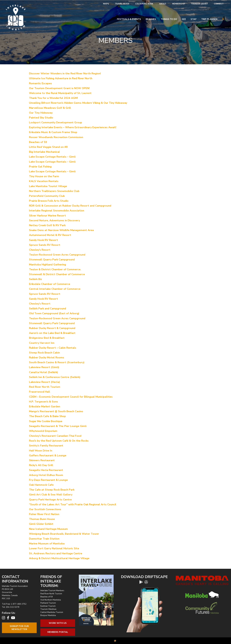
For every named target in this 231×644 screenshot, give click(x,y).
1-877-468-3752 (19, 604)
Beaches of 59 (47, 597)
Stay (194, 19)
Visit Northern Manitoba (51, 600)
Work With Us (58, 623)
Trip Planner (209, 19)
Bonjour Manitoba (48, 615)
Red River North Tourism (51, 594)
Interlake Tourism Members (52, 591)
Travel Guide (122, 4)
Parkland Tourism (48, 603)
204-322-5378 (13, 607)
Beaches (151, 19)
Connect (219, 4)
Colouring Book (144, 4)
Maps (106, 4)
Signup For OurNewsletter (19, 628)
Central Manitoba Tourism (52, 612)
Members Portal (58, 632)
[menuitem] (106, 4)
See (184, 19)
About (163, 4)
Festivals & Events (129, 19)
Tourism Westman (48, 609)
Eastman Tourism (48, 606)
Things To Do (169, 19)
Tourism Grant (200, 4)
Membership (179, 4)
